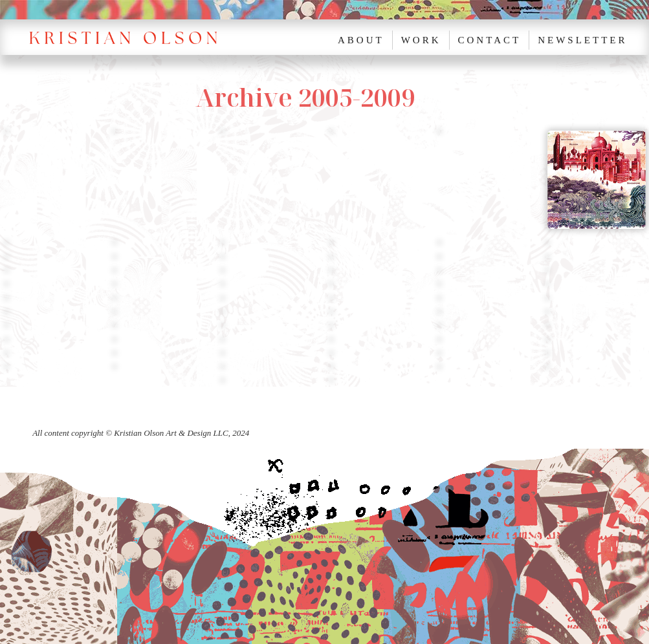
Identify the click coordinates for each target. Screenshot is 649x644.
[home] (131, 37)
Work (421, 40)
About (361, 40)
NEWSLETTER (582, 40)
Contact (490, 40)
